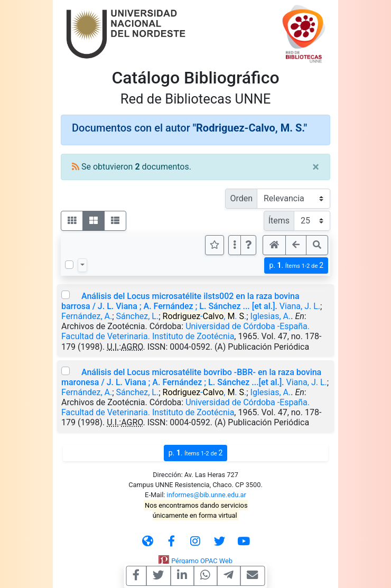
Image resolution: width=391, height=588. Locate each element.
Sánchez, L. (138, 316)
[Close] (316, 167)
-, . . (205, 316)
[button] (248, 245)
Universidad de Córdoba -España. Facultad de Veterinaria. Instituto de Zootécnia (185, 331)
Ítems (279, 221)
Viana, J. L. (300, 306)
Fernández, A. (87, 316)
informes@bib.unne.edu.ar (207, 495)
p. (296, 265)
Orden (241, 198)
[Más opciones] (235, 245)
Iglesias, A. (271, 316)
